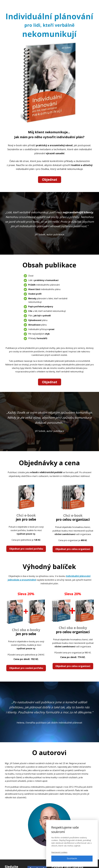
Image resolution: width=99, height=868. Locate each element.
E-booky (51, 4)
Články (63, 4)
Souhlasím (72, 858)
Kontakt (74, 4)
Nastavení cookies (59, 852)
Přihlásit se (87, 4)
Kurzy (41, 4)
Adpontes (12, 4)
